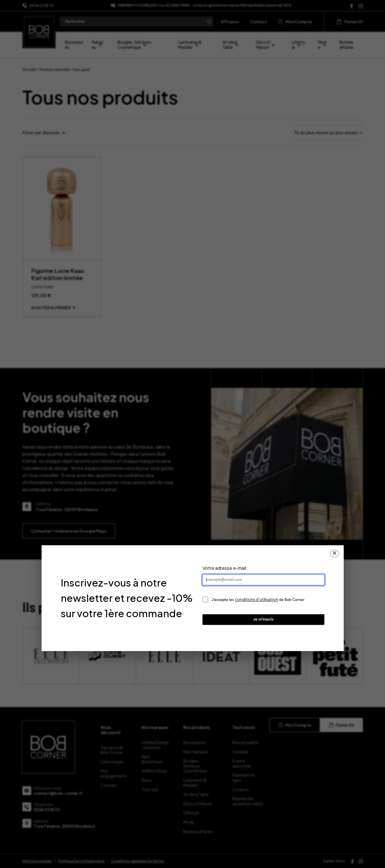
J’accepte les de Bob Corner (258, 599)
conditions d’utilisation (256, 599)
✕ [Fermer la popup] (334, 553)
